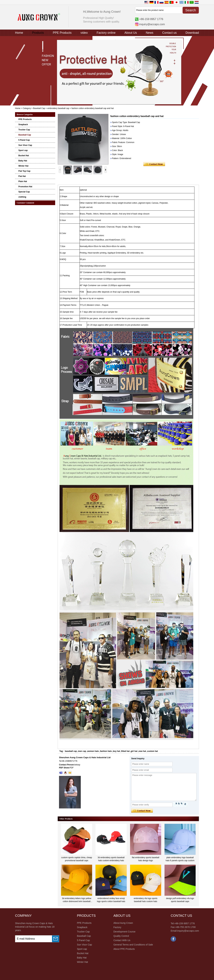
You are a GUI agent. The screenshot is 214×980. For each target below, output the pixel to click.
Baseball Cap (39, 108)
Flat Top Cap (24, 171)
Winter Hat (23, 166)
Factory (117, 927)
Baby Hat (23, 161)
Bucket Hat (24, 156)
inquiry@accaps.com (152, 24)
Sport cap (23, 150)
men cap (82, 751)
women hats (93, 751)
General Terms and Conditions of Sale (133, 945)
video (84, 33)
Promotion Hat (25, 187)
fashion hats (106, 751)
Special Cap (24, 192)
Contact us (169, 33)
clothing (22, 197)
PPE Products (62, 33)
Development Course (124, 932)
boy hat (116, 751)
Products (38, 33)
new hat (142, 751)
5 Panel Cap (24, 140)
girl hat (134, 751)
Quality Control (121, 936)
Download (192, 33)
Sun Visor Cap (25, 145)
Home (19, 33)
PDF (72, 768)
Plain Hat (23, 181)
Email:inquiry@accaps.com (185, 931)
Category (27, 108)
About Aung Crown (123, 923)
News (150, 33)
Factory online (106, 33)
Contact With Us (122, 940)
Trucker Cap (24, 130)
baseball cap (71, 751)
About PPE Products (124, 949)
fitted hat (125, 751)
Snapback (23, 125)
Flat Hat (22, 176)
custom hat (152, 751)
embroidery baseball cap (58, 108)
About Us (131, 33)
